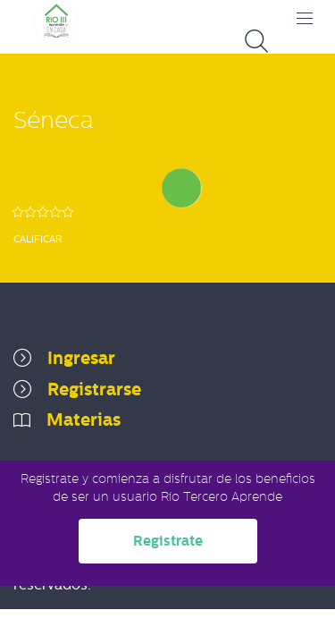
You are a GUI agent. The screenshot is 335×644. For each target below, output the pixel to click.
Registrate (168, 541)
